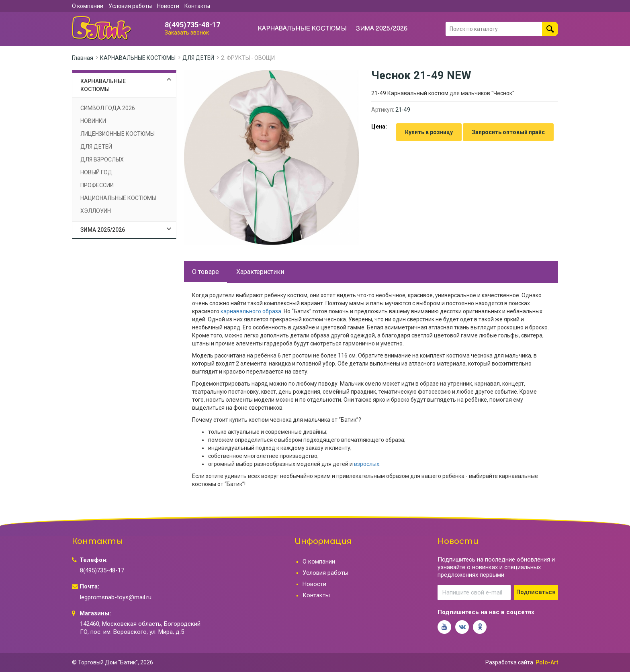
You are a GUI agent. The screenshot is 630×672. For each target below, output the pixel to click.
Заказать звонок (187, 33)
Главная (83, 58)
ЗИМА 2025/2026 (382, 29)
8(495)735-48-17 (192, 25)
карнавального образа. (251, 311)
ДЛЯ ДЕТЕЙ (198, 58)
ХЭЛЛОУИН (96, 211)
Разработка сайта (509, 662)
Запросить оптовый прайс (508, 132)
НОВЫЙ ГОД (96, 172)
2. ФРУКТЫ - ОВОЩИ (248, 58)
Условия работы (130, 6)
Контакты (197, 6)
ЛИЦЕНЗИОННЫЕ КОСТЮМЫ (118, 134)
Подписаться (536, 592)
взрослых (367, 464)
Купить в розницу (429, 132)
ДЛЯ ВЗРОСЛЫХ (102, 159)
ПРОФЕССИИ (97, 185)
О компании (88, 6)
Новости (168, 6)
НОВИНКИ (93, 121)
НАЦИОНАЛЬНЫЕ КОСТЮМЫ (118, 198)
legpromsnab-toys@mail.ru (116, 597)
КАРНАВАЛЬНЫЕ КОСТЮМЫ (302, 29)
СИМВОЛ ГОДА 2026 (108, 108)
